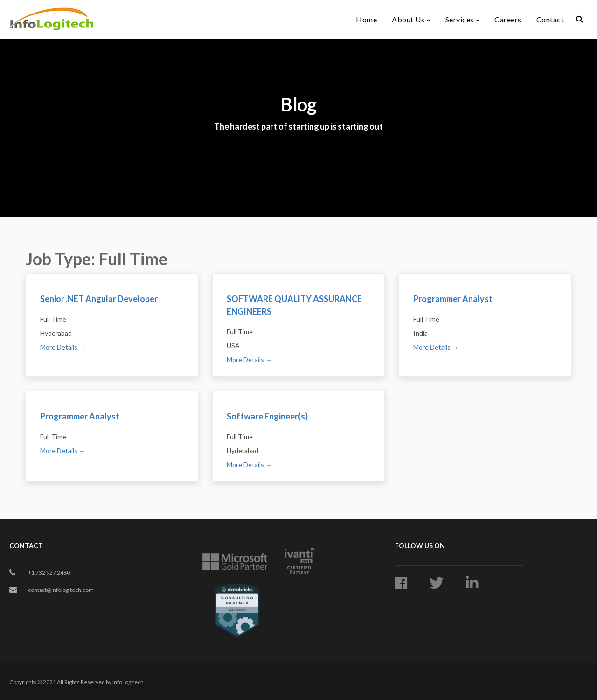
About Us (408, 16)
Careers (508, 16)
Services (460, 16)
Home (366, 16)
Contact (550, 16)
